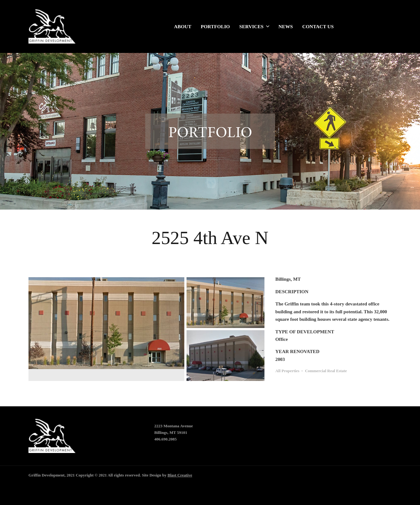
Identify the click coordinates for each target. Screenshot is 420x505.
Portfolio (215, 27)
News (286, 27)
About (183, 27)
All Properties (287, 371)
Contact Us (318, 27)
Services (254, 27)
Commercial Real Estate (326, 371)
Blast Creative (180, 475)
